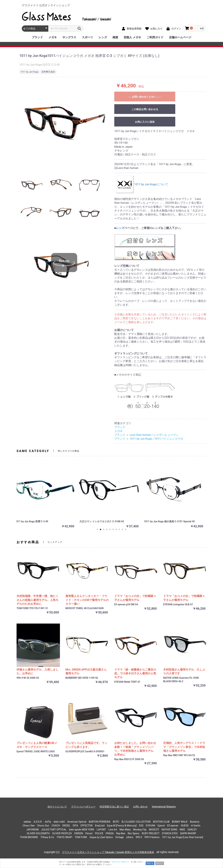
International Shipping (164, 807)
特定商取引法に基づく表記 (114, 807)
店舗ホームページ (180, 37)
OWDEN (79, 833)
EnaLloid (100, 826)
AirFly (48, 822)
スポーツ (87, 37)
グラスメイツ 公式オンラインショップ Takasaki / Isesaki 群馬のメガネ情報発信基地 (108, 852)
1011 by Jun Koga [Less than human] (183, 837)
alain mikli (59, 822)
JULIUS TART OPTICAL (54, 830)
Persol (89, 833)
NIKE (182, 830)
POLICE (99, 833)
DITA (76, 826)
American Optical (77, 822)
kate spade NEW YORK (82, 830)
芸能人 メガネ (132, 37)
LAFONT (101, 830)
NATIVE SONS (169, 830)
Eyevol (161, 826)
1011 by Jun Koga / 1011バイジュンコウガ (156, 439)
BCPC (116, 822)
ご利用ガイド (155, 37)
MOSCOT (154, 830)
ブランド (37, 37)
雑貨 (115, 37)
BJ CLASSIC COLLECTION (136, 822)
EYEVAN (150, 826)
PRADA (110, 833)
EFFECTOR (86, 826)
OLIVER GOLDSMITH (38, 833)
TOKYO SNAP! (64, 837)
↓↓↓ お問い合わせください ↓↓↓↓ (145, 97)
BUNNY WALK (180, 822)
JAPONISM (32, 830)
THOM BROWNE (29, 837)
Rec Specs (134, 833)
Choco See (29, 826)
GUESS (185, 826)
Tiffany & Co (47, 837)
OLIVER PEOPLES (62, 833)
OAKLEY (192, 830)
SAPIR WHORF (188, 833)
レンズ (103, 37)
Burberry (195, 822)
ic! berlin (196, 826)
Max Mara (125, 830)
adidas (27, 822)
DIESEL (66, 826)
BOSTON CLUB (161, 822)
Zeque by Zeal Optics (101, 837)
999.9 (139, 837)
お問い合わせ (140, 807)
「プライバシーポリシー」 (120, 862)
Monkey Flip (140, 830)
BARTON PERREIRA (100, 822)
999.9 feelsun (152, 837)
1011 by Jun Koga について (142, 184)
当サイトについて (57, 807)
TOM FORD (81, 837)
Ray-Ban (121, 833)
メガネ (53, 37)
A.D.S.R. (38, 822)
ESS (141, 826)
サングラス (69, 37)
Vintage (119, 837)
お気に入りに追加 (145, 122)
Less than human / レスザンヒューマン (154, 435)
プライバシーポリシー (83, 807)
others (130, 837)
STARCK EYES (170, 833)
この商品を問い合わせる (145, 109)
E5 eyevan (173, 826)
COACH (56, 826)
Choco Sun (43, 826)
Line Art (113, 830)
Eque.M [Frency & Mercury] (122, 826)
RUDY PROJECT (151, 833)
